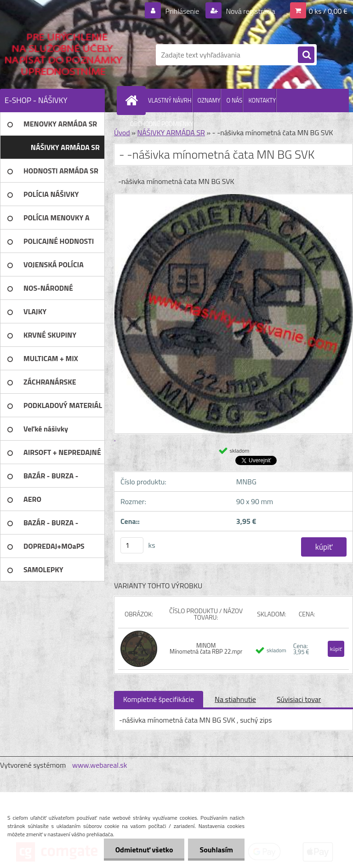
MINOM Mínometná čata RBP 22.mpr (206, 648)
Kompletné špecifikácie (159, 699)
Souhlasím (216, 850)
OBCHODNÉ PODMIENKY (162, 124)
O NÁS (234, 100)
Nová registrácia (250, 11)
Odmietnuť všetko (144, 850)
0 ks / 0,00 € (328, 11)
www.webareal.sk (100, 765)
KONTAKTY (262, 100)
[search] (306, 55)
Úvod (122, 132)
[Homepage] (133, 100)
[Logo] (63, 55)
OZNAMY (209, 100)
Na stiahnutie (235, 699)
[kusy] (132, 545)
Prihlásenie (182, 11)
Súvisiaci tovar (299, 699)
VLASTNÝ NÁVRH (170, 100)
